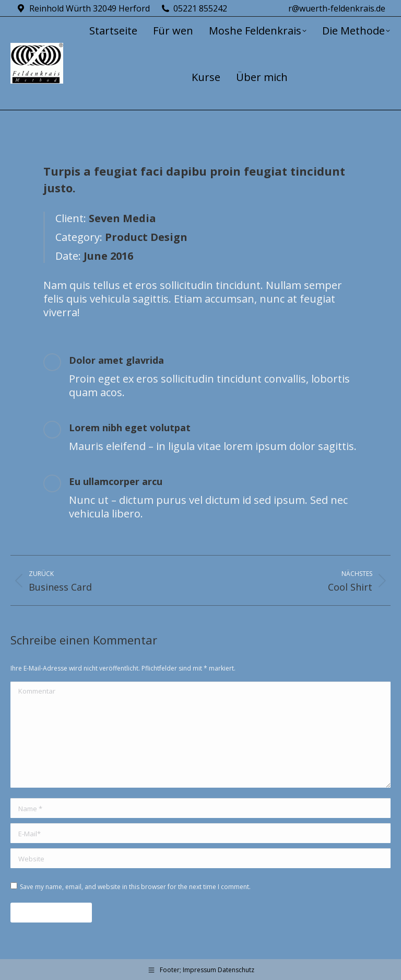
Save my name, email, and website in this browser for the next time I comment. (135, 887)
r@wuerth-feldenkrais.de (337, 8)
